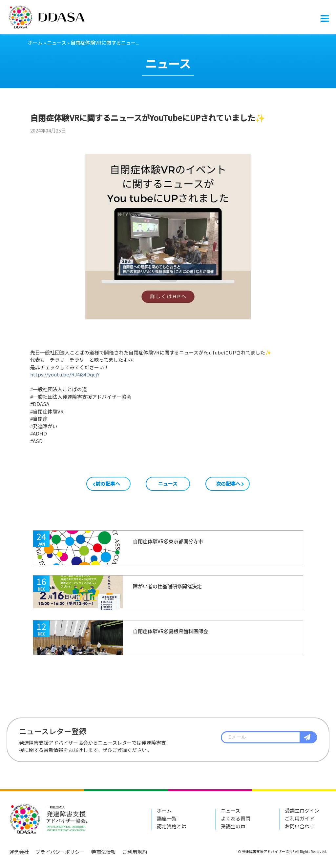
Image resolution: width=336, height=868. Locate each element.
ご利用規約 (135, 852)
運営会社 (19, 852)
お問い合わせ (300, 826)
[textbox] (269, 737)
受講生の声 (233, 826)
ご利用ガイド (300, 818)
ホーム (35, 42)
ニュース (57, 42)
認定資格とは (172, 826)
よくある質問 (236, 818)
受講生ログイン (302, 810)
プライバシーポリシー (60, 852)
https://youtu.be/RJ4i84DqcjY (65, 374)
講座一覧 (167, 818)
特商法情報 (104, 852)
